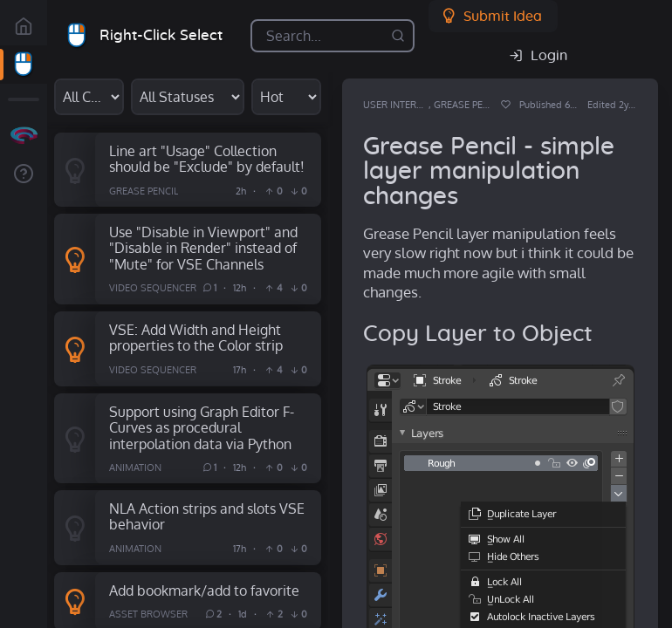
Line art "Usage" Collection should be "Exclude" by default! (207, 159)
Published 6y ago (556, 105)
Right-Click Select (161, 35)
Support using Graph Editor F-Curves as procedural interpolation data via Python (202, 427)
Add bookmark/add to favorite (204, 590)
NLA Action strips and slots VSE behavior (207, 516)
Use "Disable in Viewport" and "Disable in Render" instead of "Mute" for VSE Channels (203, 248)
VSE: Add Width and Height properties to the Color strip (196, 338)
